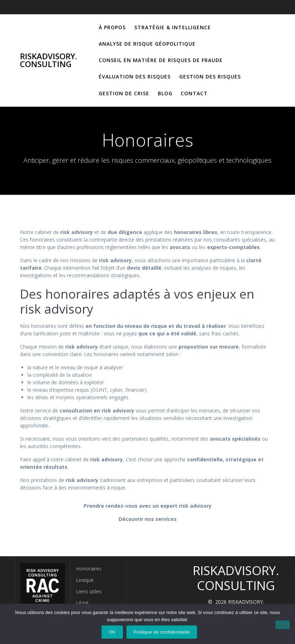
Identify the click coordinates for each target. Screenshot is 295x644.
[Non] (283, 625)
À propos (112, 27)
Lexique (85, 580)
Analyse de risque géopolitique (147, 44)
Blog (165, 93)
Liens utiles (89, 591)
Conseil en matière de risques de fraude (161, 60)
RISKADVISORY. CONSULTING (48, 60)
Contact (194, 93)
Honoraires (89, 569)
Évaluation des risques (135, 77)
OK (112, 632)
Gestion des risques (210, 77)
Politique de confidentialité (162, 632)
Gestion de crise (124, 93)
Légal (82, 603)
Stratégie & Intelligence (173, 27)
